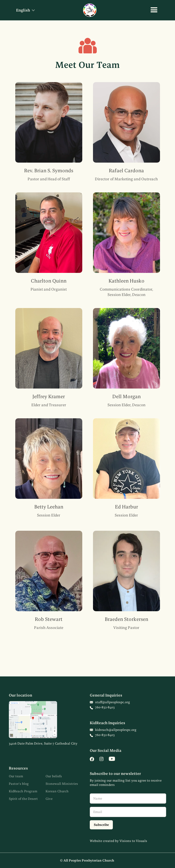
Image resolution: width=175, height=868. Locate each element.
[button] (23, 10)
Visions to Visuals (133, 841)
